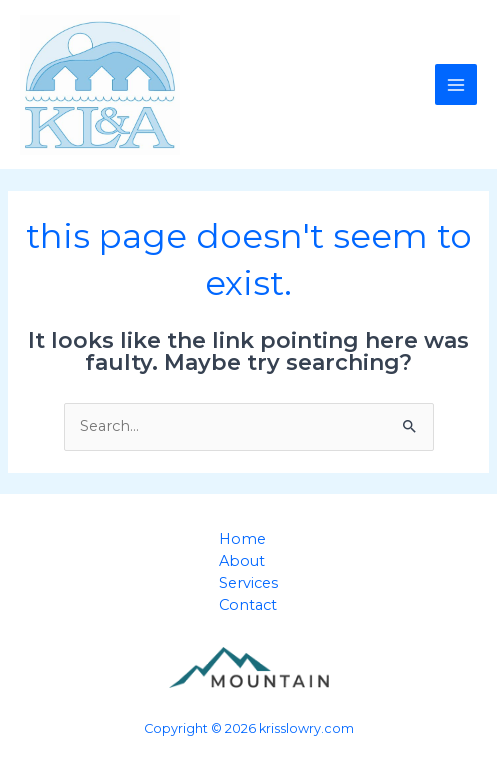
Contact (248, 605)
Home (242, 539)
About (242, 561)
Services (248, 583)
